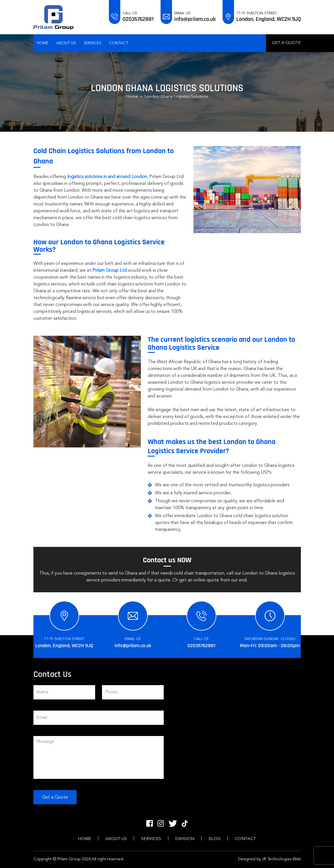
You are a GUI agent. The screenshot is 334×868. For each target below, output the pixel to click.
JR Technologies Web (281, 859)
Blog (215, 839)
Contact (119, 43)
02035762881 (138, 19)
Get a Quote (286, 43)
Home (43, 43)
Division (185, 839)
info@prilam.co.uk (195, 19)
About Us (66, 43)
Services (93, 43)
